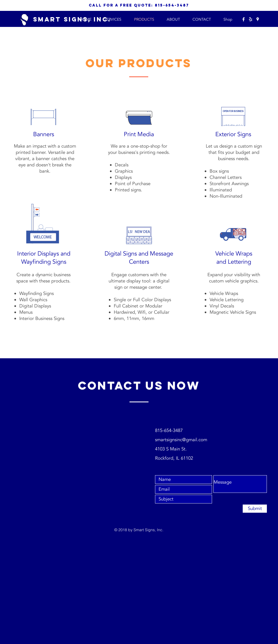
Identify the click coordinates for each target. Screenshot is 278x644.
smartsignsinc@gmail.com (181, 440)
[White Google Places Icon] (258, 19)
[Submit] (255, 509)
